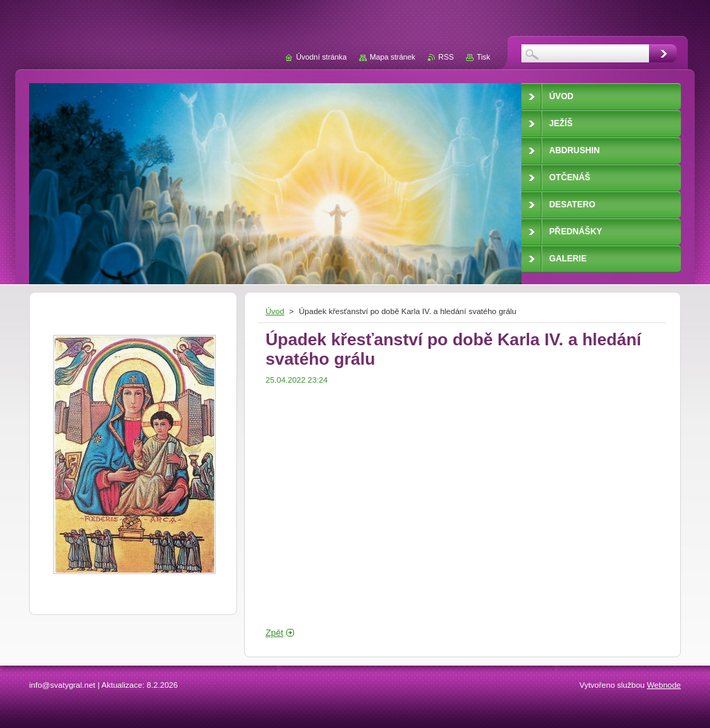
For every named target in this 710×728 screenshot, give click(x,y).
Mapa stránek (392, 57)
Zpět (275, 633)
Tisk (483, 57)
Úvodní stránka (321, 57)
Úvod (275, 311)
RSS (446, 57)
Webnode (664, 685)
